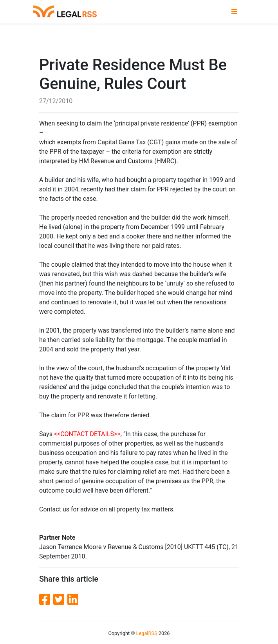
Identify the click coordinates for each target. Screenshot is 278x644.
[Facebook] (46, 600)
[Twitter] (60, 600)
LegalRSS (147, 633)
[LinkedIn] (73, 600)
